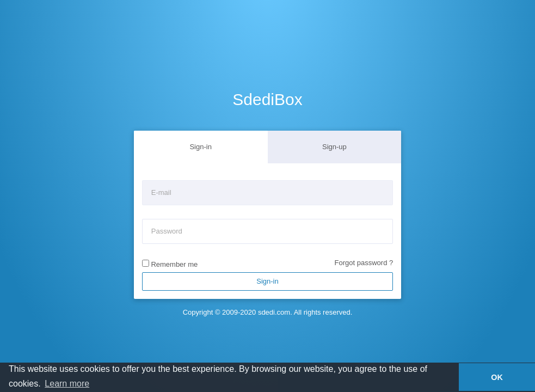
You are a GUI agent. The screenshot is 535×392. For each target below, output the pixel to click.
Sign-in (200, 147)
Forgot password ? (364, 263)
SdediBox (267, 99)
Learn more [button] (67, 384)
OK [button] (497, 377)
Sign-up (334, 147)
